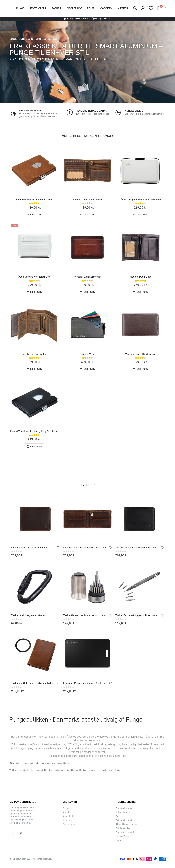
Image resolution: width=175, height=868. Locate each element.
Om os (66, 808)
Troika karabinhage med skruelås (29, 615)
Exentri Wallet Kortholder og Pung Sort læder (34, 431)
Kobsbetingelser (124, 812)
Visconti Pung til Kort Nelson (141, 354)
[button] (58, 548)
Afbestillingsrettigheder (127, 824)
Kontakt (66, 812)
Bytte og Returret (124, 820)
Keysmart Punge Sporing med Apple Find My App (86, 683)
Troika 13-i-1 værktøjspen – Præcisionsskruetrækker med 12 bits (138, 615)
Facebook (13, 833)
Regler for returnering (126, 832)
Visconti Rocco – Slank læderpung (30, 548)
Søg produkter (69, 824)
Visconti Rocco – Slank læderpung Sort (136, 548)
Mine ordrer (68, 820)
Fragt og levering (124, 808)
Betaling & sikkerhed (126, 828)
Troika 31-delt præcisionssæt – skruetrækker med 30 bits (86, 615)
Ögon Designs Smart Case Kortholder (141, 200)
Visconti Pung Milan (141, 277)
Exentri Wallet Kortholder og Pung (34, 200)
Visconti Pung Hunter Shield (87, 200)
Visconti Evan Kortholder (87, 277)
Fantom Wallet (87, 354)
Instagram (21, 833)
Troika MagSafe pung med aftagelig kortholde (34, 683)
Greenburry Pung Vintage (34, 354)
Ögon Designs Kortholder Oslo (34, 277)
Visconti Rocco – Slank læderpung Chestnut (86, 548)
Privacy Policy (122, 836)
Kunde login (68, 816)
